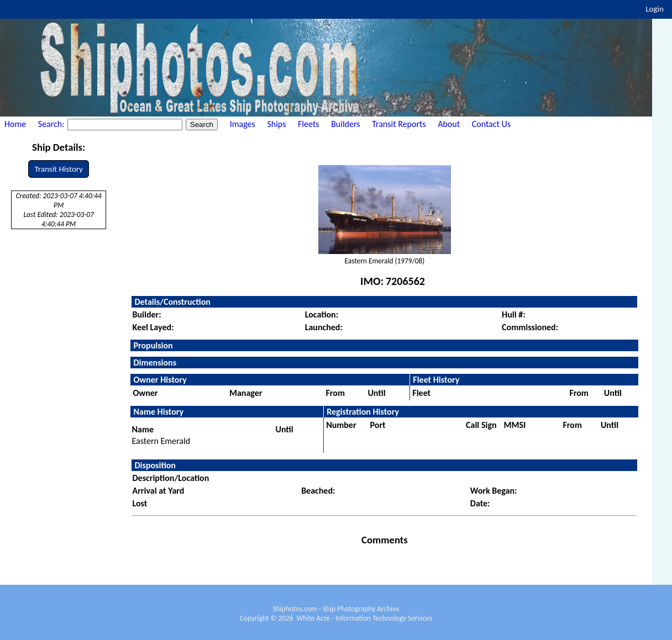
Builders (345, 124)
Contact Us (491, 124)
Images (243, 124)
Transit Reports (399, 124)
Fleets (308, 124)
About (449, 124)
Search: (52, 124)
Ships (276, 124)
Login (655, 9)
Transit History (58, 169)
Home (15, 124)
